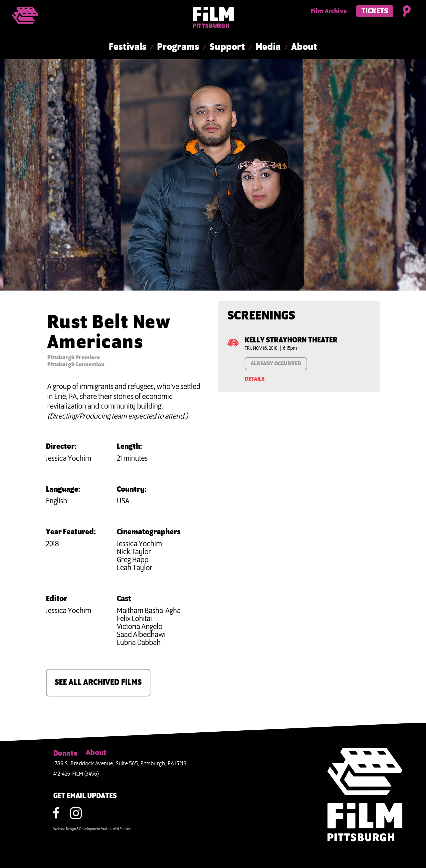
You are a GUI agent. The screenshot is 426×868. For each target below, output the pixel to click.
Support (227, 47)
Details (255, 379)
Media (268, 47)
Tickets (375, 11)
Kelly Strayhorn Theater (291, 340)
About (304, 47)
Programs (178, 47)
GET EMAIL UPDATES (85, 796)
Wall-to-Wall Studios (116, 829)
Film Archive (329, 11)
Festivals (128, 47)
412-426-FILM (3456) (76, 774)
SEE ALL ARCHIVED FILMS (98, 682)
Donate (65, 754)
